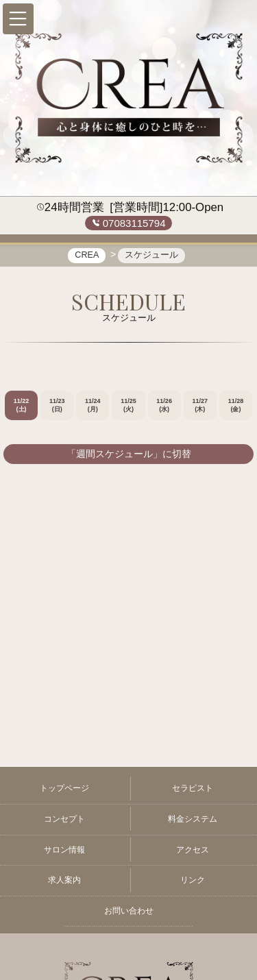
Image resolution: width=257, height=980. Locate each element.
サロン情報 (64, 850)
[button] (18, 19)
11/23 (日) (57, 406)
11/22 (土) (22, 406)
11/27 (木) (200, 406)
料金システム (193, 819)
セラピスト (193, 788)
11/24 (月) (93, 406)
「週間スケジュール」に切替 (129, 454)
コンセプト (64, 819)
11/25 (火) (128, 406)
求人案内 (64, 880)
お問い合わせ (129, 911)
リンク (193, 880)
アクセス (193, 850)
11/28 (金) (236, 406)
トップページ (64, 788)
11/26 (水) (164, 406)
